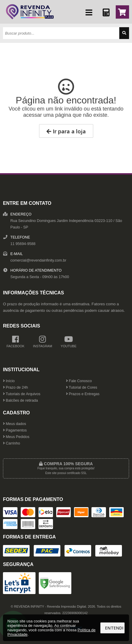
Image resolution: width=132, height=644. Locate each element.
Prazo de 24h (15, 387)
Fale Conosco (79, 381)
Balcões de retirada (20, 400)
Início (9, 381)
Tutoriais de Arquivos (22, 394)
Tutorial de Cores (82, 387)
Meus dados (15, 424)
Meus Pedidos (16, 437)
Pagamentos (15, 430)
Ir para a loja (66, 131)
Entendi (114, 628)
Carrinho (12, 443)
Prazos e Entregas (83, 394)
